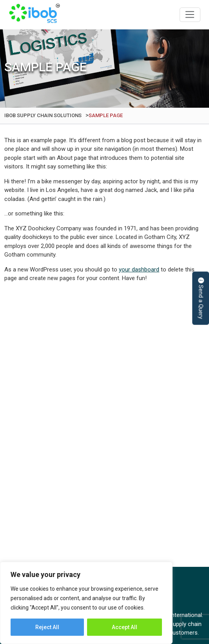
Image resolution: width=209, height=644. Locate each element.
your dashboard (139, 270)
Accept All (124, 627)
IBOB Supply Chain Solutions (35, 15)
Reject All (47, 627)
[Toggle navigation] (190, 15)
